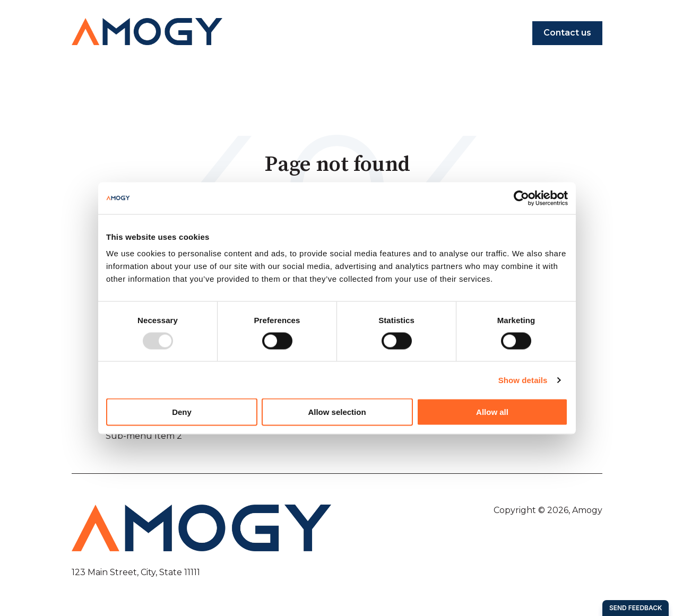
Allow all (492, 412)
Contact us (567, 33)
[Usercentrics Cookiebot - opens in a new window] (521, 198)
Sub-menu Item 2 (144, 436)
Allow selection (337, 412)
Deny (182, 412)
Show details (523, 380)
